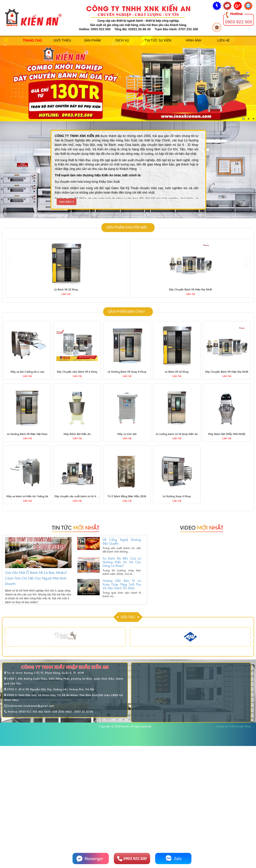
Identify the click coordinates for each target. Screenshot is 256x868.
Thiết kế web (236, 726)
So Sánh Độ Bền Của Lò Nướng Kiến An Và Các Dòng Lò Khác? (122, 567)
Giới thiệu (62, 40)
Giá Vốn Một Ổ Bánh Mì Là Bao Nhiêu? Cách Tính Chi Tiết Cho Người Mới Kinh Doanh (36, 578)
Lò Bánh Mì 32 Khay (190, 290)
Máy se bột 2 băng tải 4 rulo (27, 372)
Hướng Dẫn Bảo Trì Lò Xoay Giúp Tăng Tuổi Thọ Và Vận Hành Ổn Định (122, 589)
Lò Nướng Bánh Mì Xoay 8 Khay (66, 290)
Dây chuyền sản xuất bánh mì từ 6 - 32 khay (81, 496)
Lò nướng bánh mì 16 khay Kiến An (177, 434)
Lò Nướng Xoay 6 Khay (177, 496)
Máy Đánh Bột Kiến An (77, 434)
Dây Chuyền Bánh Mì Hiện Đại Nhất (227, 372)
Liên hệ (224, 40)
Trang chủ (32, 40)
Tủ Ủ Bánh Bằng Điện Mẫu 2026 (127, 496)
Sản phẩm (92, 40)
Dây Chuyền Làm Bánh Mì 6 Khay (77, 372)
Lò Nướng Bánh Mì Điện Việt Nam (27, 434)
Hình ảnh (194, 40)
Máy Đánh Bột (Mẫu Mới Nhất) (227, 434)
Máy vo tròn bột (127, 434)
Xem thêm (67, 202)
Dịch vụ (122, 40)
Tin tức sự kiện (158, 40)
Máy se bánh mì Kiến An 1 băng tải (27, 496)
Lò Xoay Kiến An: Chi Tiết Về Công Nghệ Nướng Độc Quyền (122, 545)
